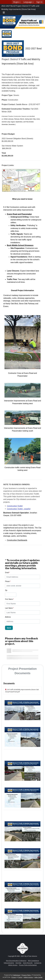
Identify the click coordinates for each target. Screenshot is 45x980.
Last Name (9, 608)
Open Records (28, 963)
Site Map (18, 963)
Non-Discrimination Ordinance (16, 961)
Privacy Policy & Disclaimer (28, 965)
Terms (20, 977)
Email (7, 573)
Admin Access (13, 965)
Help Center (39, 977)
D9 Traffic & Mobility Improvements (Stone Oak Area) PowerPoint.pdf (22, 691)
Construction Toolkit (15, 506)
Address (8, 617)
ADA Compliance (33, 961)
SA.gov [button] (17, 2)
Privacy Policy (26, 975)
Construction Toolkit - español (19, 509)
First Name (9, 599)
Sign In (39, 2)
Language (28, 2)
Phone (8, 581)
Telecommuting (9, 963)
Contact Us (38, 963)
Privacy (14, 977)
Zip (6, 590)
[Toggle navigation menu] (4, 13)
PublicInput (16, 975)
